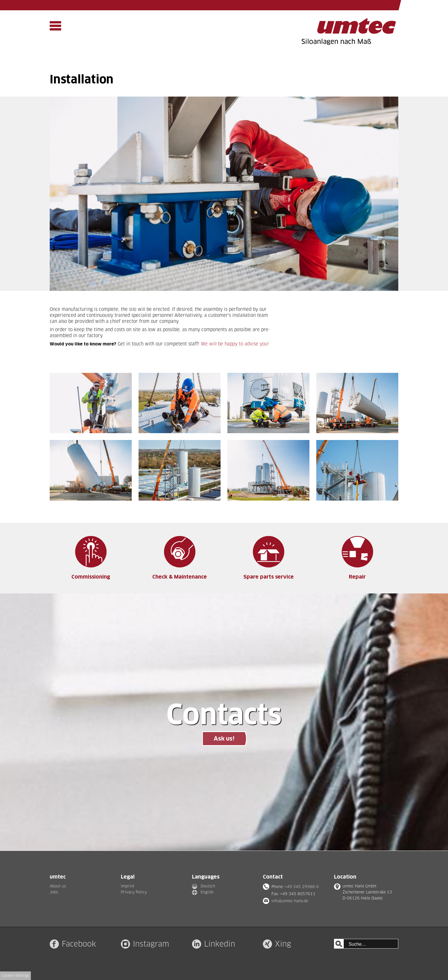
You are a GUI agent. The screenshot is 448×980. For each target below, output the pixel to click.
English (207, 892)
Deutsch (208, 886)
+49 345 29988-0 (302, 887)
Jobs (54, 892)
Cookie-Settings (15, 976)
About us (58, 886)
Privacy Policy (134, 892)
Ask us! (224, 739)
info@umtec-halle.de (290, 901)
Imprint (128, 886)
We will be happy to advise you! (235, 344)
